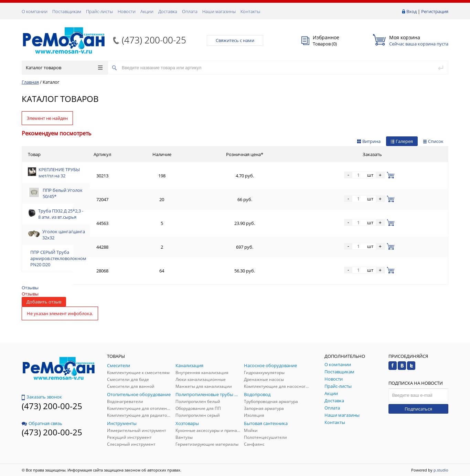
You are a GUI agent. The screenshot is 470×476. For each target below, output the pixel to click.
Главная (30, 82)
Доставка (168, 11)
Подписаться (418, 409)
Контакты (250, 11)
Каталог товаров (64, 68)
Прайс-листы (99, 11)
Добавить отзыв (44, 302)
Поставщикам (67, 11)
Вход (412, 11)
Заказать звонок (42, 397)
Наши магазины (219, 11)
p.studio (441, 470)
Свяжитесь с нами (235, 40)
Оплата (190, 11)
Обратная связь (42, 423)
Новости (127, 11)
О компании (35, 11)
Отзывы (30, 288)
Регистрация (435, 11)
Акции (147, 11)
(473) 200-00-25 (154, 40)
